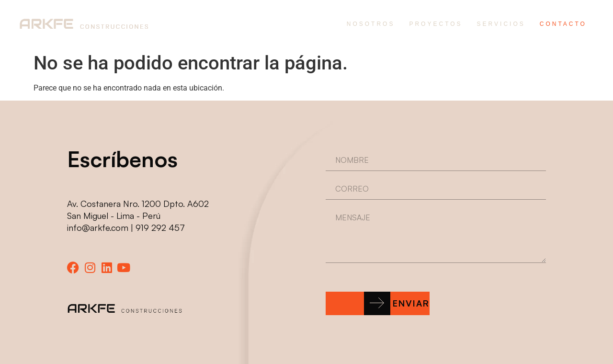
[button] (378, 303)
